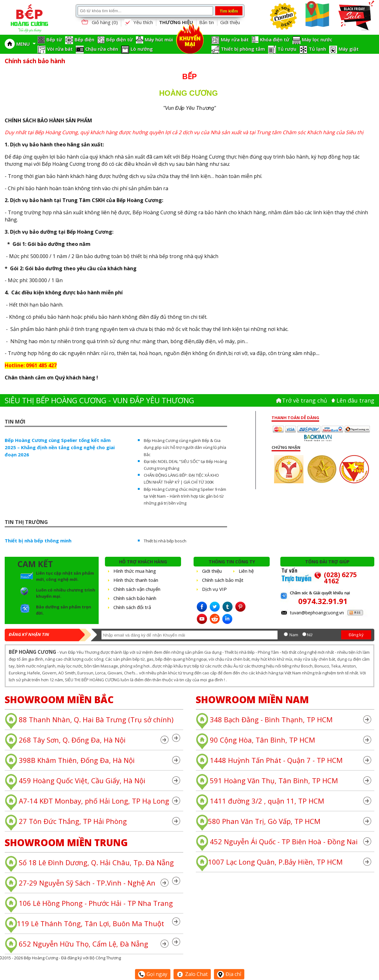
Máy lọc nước (317, 39)
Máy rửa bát (235, 39)
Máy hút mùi (159, 39)
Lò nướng (142, 49)
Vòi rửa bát (60, 49)
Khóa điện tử (275, 39)
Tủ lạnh (317, 49)
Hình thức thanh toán (136, 580)
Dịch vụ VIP (214, 589)
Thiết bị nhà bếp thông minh (38, 541)
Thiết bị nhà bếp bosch (165, 541)
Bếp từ (54, 39)
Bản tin (207, 22)
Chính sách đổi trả (132, 607)
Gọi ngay (153, 974)
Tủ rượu (287, 49)
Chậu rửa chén (102, 49)
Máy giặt (349, 49)
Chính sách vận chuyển (137, 589)
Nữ (310, 635)
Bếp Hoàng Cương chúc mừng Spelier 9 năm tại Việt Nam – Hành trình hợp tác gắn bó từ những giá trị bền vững (185, 496)
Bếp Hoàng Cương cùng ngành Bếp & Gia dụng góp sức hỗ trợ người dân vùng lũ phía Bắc (185, 447)
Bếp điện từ (119, 39)
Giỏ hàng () (99, 23)
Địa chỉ (229, 974)
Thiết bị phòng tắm (243, 49)
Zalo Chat (192, 974)
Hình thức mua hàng (135, 571)
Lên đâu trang (355, 400)
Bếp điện (84, 39)
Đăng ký (356, 635)
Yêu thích (138, 23)
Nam (294, 635)
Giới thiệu (230, 22)
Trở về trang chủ (304, 400)
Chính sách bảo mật (223, 580)
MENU (26, 44)
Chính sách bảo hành (135, 598)
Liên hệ (246, 571)
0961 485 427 (41, 365)
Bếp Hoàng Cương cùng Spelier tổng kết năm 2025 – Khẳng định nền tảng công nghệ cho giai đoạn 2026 (60, 447)
